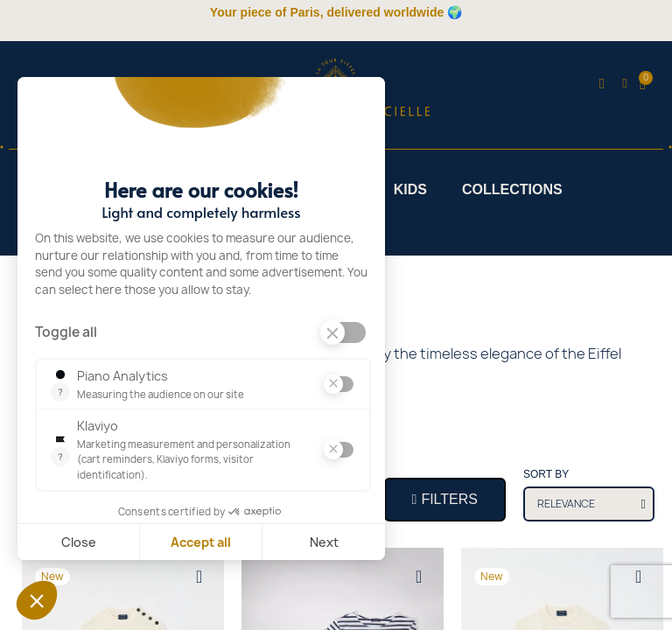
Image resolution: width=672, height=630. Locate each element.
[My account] (624, 84)
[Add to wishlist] (199, 577)
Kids (410, 189)
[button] (602, 84)
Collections (512, 189)
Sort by (546, 474)
